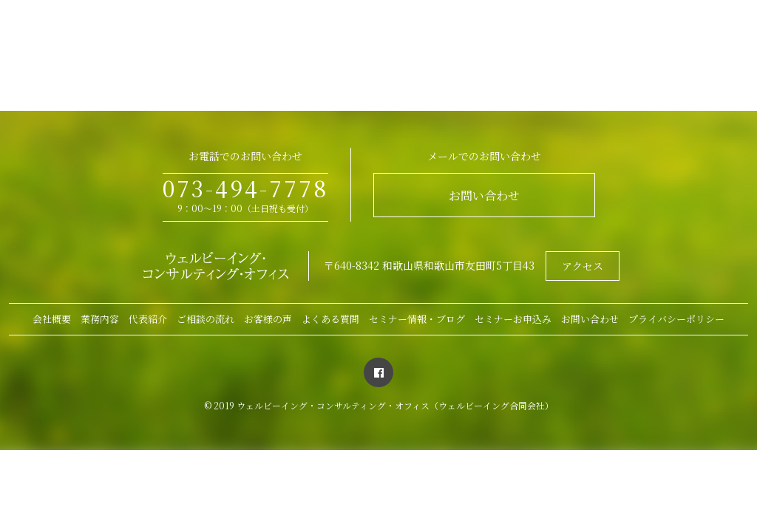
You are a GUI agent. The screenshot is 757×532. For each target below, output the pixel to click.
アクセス (583, 266)
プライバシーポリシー (676, 319)
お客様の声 (268, 319)
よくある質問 (330, 319)
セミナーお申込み (513, 319)
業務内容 (100, 319)
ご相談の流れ (206, 319)
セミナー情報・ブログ (417, 319)
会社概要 (52, 319)
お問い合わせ (484, 195)
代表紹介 (148, 319)
